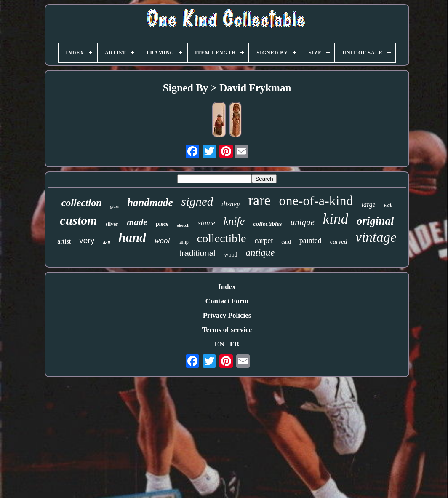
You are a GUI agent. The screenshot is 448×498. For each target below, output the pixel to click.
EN (219, 344)
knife (234, 221)
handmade (150, 202)
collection (82, 203)
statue (207, 223)
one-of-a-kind (316, 201)
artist (64, 241)
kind (336, 219)
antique (260, 253)
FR (235, 344)
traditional (198, 253)
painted (311, 241)
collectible (222, 238)
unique (303, 222)
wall (388, 205)
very (87, 240)
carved (339, 241)
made (137, 222)
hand (132, 237)
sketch (183, 225)
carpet (264, 241)
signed (197, 201)
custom (78, 220)
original (375, 221)
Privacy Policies (227, 315)
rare (260, 200)
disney (231, 204)
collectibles (267, 224)
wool (162, 240)
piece (162, 224)
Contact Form (227, 301)
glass (115, 206)
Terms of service (227, 330)
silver (112, 224)
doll (106, 243)
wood (231, 255)
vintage (376, 237)
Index (227, 287)
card (286, 242)
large (368, 205)
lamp (184, 242)
